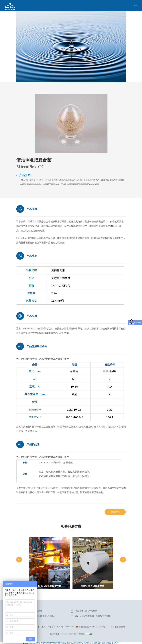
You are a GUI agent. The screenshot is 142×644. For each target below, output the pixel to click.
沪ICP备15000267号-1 (66, 627)
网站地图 (115, 627)
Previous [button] (19, 560)
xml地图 (56, 634)
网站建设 (64, 634)
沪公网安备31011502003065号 (90, 627)
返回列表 (115, 512)
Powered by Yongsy (77, 634)
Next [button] (123, 560)
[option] (49, 567)
